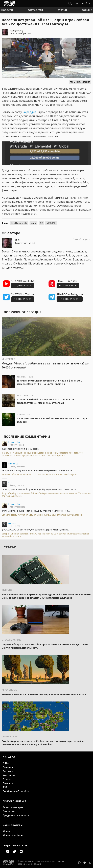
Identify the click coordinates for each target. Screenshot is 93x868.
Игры (33, 223)
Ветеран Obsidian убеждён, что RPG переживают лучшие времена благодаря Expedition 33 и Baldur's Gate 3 (46, 535)
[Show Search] (69, 3)
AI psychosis (9, 690)
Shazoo (7, 831)
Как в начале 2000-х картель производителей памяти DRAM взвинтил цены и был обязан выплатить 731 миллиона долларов (46, 596)
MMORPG (51, 223)
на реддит (29, 112)
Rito (10, 483)
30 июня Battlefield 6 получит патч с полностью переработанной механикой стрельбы (46, 401)
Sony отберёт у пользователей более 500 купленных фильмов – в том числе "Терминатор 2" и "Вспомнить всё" (46, 495)
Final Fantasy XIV (19, 223)
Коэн (12, 31)
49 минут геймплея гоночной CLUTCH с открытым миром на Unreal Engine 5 (40, 474)
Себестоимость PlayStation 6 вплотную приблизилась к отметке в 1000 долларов (42, 515)
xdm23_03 (13, 464)
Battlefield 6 (25, 395)
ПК (41, 223)
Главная (8, 767)
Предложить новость (16, 815)
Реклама (8, 771)
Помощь (8, 783)
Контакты (9, 775)
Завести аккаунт (13, 807)
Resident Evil (25, 377)
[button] (7, 10)
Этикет (7, 779)
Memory (7, 590)
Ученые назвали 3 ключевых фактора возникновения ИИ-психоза (44, 694)
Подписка (9, 811)
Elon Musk (23, 414)
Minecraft (8, 359)
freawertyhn (14, 442)
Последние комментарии (27, 437)
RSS (5, 787)
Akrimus (12, 523)
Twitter (19, 31)
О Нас (6, 763)
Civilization (9, 736)
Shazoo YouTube (13, 835)
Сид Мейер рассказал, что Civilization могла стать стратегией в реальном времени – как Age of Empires (43, 743)
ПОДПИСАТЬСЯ (23, 286)
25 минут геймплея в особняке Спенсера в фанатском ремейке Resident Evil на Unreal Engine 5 (49, 382)
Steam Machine (11, 640)
